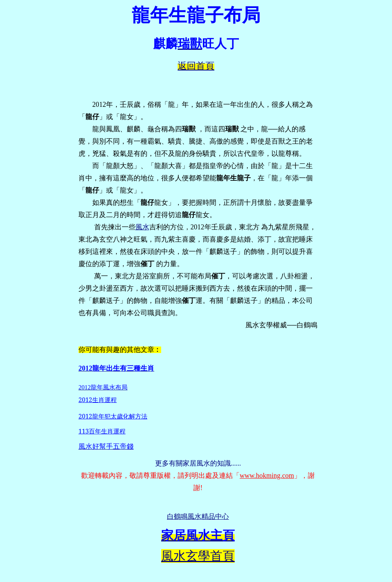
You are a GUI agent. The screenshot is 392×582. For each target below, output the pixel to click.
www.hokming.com (267, 476)
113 (102, 431)
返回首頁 (196, 66)
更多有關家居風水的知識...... (198, 463)
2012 (98, 400)
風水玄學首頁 (198, 556)
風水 (142, 227)
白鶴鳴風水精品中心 (198, 517)
